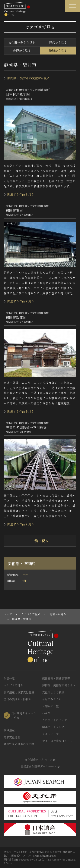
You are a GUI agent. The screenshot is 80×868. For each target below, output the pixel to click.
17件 (25, 575)
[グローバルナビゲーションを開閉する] (73, 6)
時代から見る (58, 42)
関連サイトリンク (53, 727)
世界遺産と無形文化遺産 (19, 692)
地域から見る (58, 50)
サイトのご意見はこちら (57, 741)
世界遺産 (9, 730)
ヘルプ (46, 713)
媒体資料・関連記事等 (56, 678)
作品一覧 (9, 678)
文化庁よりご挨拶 (53, 692)
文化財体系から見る (22, 42)
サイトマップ (51, 734)
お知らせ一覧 (51, 706)
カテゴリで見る (13, 685)
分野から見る (22, 50)
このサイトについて (55, 720)
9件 (24, 581)
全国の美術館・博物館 (17, 699)
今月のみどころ (52, 699)
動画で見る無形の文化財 (19, 744)
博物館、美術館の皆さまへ (59, 685)
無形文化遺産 (12, 737)
